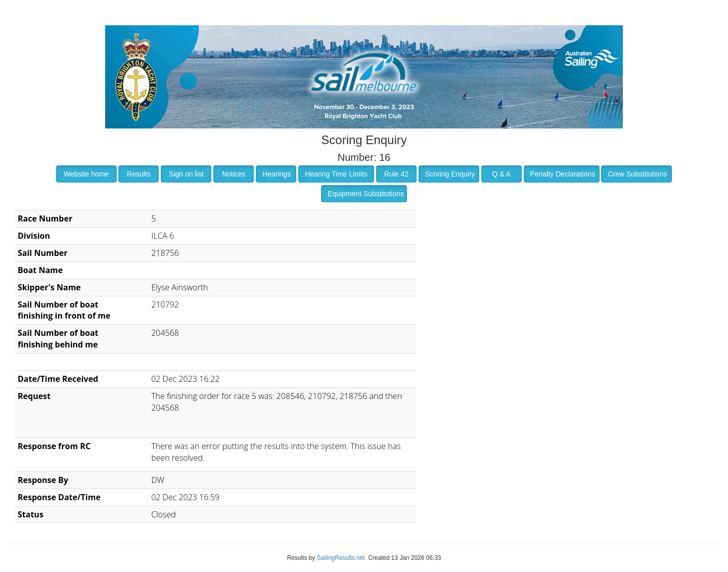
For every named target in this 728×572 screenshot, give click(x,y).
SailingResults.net (340, 558)
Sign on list (186, 174)
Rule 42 (396, 174)
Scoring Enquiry (450, 174)
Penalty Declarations (563, 174)
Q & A (501, 174)
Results (139, 174)
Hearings (277, 174)
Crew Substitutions (637, 174)
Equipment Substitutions (366, 194)
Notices (234, 174)
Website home (86, 174)
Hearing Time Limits (336, 174)
